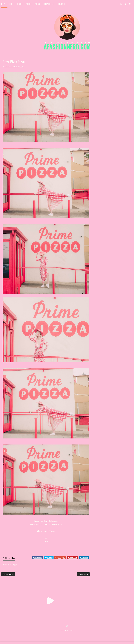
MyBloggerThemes (44, 633)
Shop (11, 4)
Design (20, 4)
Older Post (83, 574)
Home (4, 4)
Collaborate (49, 4)
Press (37, 4)
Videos (29, 4)
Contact (61, 4)
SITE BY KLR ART (67, 630)
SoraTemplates (17, 633)
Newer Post (8, 574)
